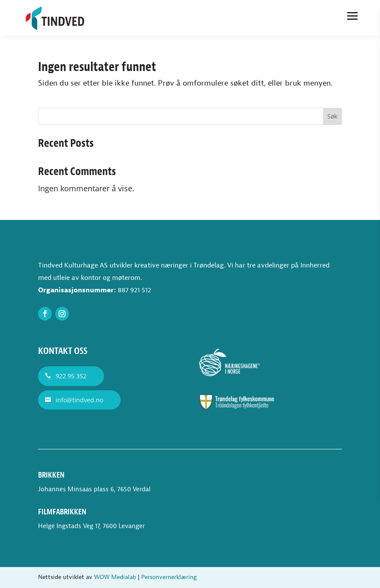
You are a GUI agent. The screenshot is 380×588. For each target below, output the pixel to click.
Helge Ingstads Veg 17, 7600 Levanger (91, 526)
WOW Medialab (115, 577)
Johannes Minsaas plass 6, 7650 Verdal (94, 489)
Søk (332, 116)
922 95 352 (71, 376)
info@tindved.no (79, 400)
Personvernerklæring (169, 577)
